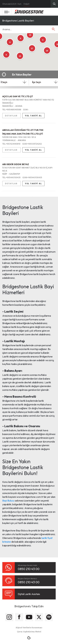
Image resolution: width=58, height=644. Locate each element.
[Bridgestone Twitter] (39, 617)
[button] (53, 29)
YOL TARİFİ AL (33, 116)
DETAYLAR (12, 116)
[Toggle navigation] (7, 12)
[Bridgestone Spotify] (49, 617)
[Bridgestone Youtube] (29, 617)
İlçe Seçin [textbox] (37, 82)
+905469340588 (12, 109)
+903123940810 (12, 144)
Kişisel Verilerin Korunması (29, 627)
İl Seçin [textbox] (4, 82)
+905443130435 (12, 177)
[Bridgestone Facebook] (19, 617)
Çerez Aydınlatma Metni (29, 631)
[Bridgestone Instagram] (9, 617)
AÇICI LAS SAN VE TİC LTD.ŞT (18, 96)
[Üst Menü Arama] (54, 4)
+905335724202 (32, 144)
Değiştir (27, 4)
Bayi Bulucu (8, 501)
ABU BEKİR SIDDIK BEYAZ (16, 164)
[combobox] (13, 83)
